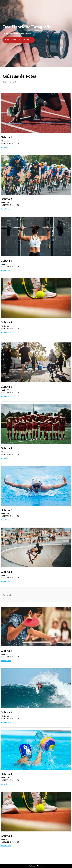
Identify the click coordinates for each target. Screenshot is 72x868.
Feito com (36, 866)
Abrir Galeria (6, 147)
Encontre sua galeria (19, 40)
